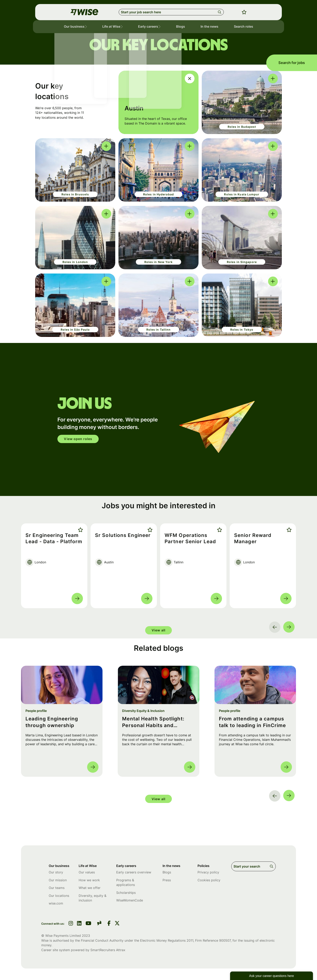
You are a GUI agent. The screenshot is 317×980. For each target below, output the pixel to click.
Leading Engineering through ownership (52, 722)
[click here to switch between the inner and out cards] (190, 79)
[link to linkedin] (79, 925)
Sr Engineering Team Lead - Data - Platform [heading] (53, 542)
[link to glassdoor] (99, 925)
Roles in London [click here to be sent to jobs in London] (75, 262)
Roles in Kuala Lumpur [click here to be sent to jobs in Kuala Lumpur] (242, 194)
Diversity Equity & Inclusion (143, 711)
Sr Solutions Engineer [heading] (124, 535)
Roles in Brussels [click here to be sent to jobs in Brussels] (75, 194)
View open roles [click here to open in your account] (80, 439)
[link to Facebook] (109, 925)
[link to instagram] (71, 925)
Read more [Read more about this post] (93, 767)
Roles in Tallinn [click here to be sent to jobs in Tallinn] (159, 330)
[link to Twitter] (117, 925)
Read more (77, 598)
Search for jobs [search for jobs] (292, 63)
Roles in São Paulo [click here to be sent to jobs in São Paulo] (75, 330)
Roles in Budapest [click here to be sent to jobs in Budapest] (242, 127)
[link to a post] (62, 685)
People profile (36, 711)
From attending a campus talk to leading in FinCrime (253, 722)
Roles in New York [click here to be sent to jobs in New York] (159, 262)
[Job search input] (171, 12)
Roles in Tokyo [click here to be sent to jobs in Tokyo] (242, 330)
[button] (91, 27)
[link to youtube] (88, 925)
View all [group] (158, 630)
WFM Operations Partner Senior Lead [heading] (191, 539)
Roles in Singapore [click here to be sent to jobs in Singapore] (242, 262)
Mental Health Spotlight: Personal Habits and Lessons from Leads (153, 722)
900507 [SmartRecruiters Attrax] (225, 942)
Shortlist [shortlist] (80, 530)
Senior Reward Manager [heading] (253, 539)
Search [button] (220, 12)
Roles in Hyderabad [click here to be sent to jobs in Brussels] (158, 194)
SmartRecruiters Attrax (108, 951)
